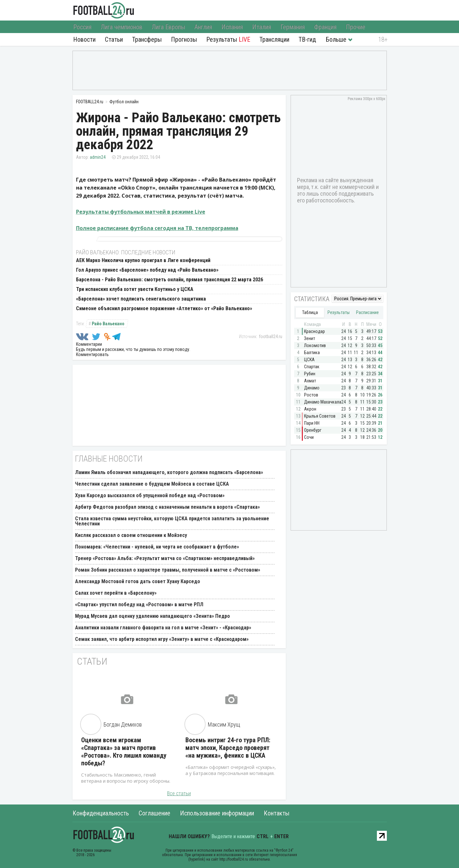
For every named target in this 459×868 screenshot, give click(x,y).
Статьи (114, 39)
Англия (203, 27)
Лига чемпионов (122, 27)
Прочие (356, 27)
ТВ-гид (307, 39)
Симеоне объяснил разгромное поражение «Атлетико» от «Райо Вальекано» (164, 308)
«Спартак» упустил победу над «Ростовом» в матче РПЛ (139, 604)
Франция (325, 27)
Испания (232, 27)
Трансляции (274, 39)
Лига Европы (168, 27)
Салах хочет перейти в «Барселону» (116, 593)
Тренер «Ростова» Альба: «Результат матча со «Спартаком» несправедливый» (165, 558)
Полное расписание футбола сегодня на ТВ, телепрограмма (157, 228)
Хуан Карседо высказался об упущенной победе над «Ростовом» (150, 495)
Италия (262, 27)
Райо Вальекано (108, 324)
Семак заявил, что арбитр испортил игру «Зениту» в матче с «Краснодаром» (162, 639)
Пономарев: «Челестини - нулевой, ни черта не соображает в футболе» (157, 547)
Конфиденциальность (101, 813)
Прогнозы (184, 39)
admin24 (98, 157)
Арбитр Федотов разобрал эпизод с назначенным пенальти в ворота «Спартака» (167, 507)
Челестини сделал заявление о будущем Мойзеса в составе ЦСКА (152, 484)
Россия (82, 27)
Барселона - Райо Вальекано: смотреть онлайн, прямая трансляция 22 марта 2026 (170, 280)
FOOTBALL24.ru (104, 10)
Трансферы (147, 39)
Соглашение (154, 813)
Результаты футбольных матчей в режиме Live (141, 212)
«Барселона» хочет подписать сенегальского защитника (141, 299)
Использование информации (217, 813)
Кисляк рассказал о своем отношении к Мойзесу (131, 535)
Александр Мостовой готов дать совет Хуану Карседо (138, 581)
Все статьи (179, 793)
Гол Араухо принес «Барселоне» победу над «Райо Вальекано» (147, 270)
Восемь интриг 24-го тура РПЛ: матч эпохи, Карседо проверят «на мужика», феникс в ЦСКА (228, 748)
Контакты (276, 813)
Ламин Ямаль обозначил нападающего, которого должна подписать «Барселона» (169, 472)
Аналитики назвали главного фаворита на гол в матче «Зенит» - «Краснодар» (163, 628)
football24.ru (271, 336)
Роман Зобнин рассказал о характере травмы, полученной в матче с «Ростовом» (168, 570)
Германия (293, 27)
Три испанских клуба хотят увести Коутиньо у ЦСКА (135, 289)
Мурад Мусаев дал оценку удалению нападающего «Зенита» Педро (153, 616)
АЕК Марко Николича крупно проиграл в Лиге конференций (143, 260)
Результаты (228, 39)
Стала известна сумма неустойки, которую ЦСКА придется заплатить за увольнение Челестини (172, 521)
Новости (84, 39)
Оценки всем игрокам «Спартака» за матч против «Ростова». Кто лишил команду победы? (124, 752)
